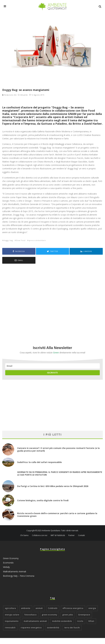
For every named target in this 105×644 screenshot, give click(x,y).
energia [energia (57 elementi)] (92, 608)
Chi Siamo (24, 535)
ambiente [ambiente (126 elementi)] (26, 608)
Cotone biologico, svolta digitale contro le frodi (43, 500)
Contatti (81, 535)
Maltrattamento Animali (15, 571)
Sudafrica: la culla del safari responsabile (39, 462)
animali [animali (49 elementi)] (39, 608)
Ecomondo (8, 563)
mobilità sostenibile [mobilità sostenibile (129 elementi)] (62, 621)
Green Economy (11, 558)
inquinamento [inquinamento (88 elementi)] (12, 621)
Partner (71, 535)
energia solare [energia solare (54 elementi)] (12, 615)
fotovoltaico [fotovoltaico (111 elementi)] (31, 615)
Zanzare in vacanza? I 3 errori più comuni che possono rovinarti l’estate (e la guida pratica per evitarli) (58, 449)
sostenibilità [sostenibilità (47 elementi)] (53, 628)
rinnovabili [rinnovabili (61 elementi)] (10, 628)
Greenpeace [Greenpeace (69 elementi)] (84, 615)
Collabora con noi (40, 535)
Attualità (24, 95)
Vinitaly (6, 567)
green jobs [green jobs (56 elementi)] (68, 615)
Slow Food (21, 240)
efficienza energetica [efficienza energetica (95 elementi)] (73, 608)
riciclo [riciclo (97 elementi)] (80, 621)
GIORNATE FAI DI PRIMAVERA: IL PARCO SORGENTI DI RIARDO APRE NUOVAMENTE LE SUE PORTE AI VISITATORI (60, 473)
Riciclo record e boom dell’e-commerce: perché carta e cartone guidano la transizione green (57, 515)
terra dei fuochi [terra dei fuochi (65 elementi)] (72, 628)
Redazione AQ (9, 95)
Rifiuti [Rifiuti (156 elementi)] (91, 621)
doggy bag (8, 240)
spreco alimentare (37, 240)
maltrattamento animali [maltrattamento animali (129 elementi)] (35, 621)
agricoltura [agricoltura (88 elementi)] (10, 608)
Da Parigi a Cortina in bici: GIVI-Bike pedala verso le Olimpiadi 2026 (53, 486)
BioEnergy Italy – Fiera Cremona (19, 576)
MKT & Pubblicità (58, 535)
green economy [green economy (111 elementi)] (50, 615)
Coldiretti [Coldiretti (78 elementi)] (53, 608)
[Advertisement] (52, 301)
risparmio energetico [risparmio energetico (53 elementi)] (31, 628)
